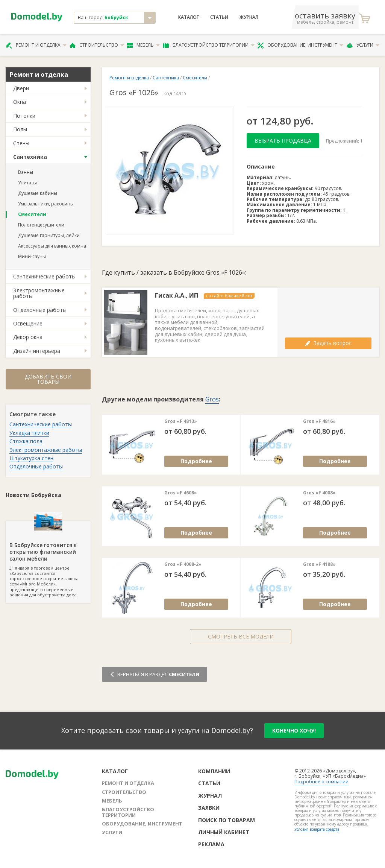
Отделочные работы (40, 310)
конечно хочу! (294, 730)
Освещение (28, 323)
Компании (214, 771)
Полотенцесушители (41, 225)
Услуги (363, 45)
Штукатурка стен (31, 458)
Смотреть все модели (241, 636)
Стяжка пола (26, 441)
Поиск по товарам (227, 820)
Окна (20, 102)
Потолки (24, 116)
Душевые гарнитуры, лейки (49, 235)
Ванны (26, 172)
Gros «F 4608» (181, 493)
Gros (212, 399)
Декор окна (28, 337)
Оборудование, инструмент (300, 45)
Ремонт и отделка (36, 45)
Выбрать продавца (283, 141)
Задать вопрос (328, 343)
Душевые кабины (38, 193)
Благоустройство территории (209, 45)
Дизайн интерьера (37, 351)
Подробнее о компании (321, 782)
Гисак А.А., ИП (177, 296)
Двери (21, 88)
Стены (21, 143)
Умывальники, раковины (46, 204)
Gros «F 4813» (181, 421)
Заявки (209, 808)
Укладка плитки (29, 433)
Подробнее (196, 461)
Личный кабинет (224, 832)
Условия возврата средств (317, 829)
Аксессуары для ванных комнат (53, 246)
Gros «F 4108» (319, 564)
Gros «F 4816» (319, 421)
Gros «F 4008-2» (183, 564)
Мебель (143, 45)
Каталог (189, 17)
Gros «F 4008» (319, 493)
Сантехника (30, 157)
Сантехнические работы (44, 276)
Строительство (97, 45)
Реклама (211, 844)
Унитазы (27, 183)
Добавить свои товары (48, 379)
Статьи (219, 17)
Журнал (249, 17)
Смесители (32, 214)
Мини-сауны (32, 256)
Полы (20, 129)
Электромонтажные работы (39, 293)
